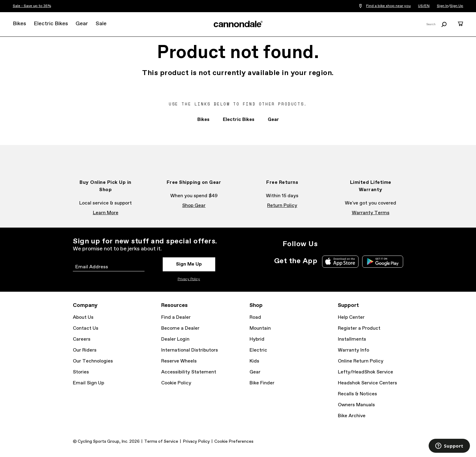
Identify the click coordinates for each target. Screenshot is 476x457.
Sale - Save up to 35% (32, 6)
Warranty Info (354, 350)
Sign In (443, 6)
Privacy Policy (189, 279)
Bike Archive (352, 416)
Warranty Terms (371, 213)
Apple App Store (340, 262)
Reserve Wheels (179, 361)
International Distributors (190, 350)
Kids (254, 361)
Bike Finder (262, 383)
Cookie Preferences (234, 442)
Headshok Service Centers (367, 383)
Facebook (339, 244)
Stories (81, 372)
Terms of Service (161, 442)
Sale (101, 24)
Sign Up (457, 6)
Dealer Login (175, 339)
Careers (82, 339)
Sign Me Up (189, 264)
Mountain (260, 328)
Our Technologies (93, 361)
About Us (83, 317)
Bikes (19, 24)
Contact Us (86, 328)
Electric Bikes (51, 24)
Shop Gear (194, 206)
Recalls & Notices (357, 394)
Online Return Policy (361, 361)
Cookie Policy (176, 383)
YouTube (366, 244)
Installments (352, 339)
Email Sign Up (88, 383)
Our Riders (85, 350)
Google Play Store (383, 262)
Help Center (351, 317)
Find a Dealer (176, 317)
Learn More (106, 213)
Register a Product (359, 328)
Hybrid (257, 339)
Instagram (326, 244)
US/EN (424, 6)
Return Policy (282, 206)
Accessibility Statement (189, 372)
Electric (258, 350)
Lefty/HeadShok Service (365, 372)
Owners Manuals (356, 405)
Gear (82, 24)
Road (255, 317)
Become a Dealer (180, 328)
